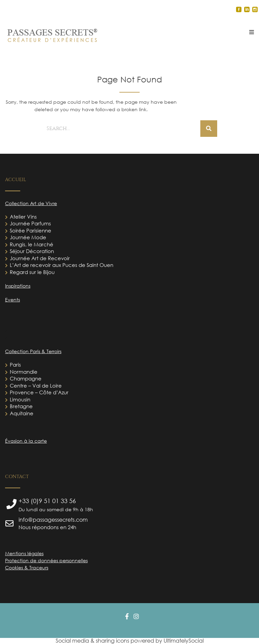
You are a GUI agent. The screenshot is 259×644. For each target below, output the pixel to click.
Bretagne (21, 406)
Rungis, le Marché (32, 244)
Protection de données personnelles (46, 560)
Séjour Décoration (32, 251)
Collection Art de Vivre (31, 203)
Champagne (26, 378)
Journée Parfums (30, 223)
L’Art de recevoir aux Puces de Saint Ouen (62, 265)
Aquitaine (22, 413)
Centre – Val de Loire (36, 386)
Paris (15, 365)
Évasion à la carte (26, 441)
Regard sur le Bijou (32, 272)
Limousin (20, 399)
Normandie (24, 372)
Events (12, 300)
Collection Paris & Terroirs (33, 351)
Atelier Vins (23, 217)
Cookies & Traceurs (27, 567)
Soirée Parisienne (31, 230)
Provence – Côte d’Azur (39, 392)
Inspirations (18, 286)
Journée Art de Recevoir (40, 258)
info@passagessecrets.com (53, 520)
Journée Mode (28, 237)
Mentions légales (24, 553)
